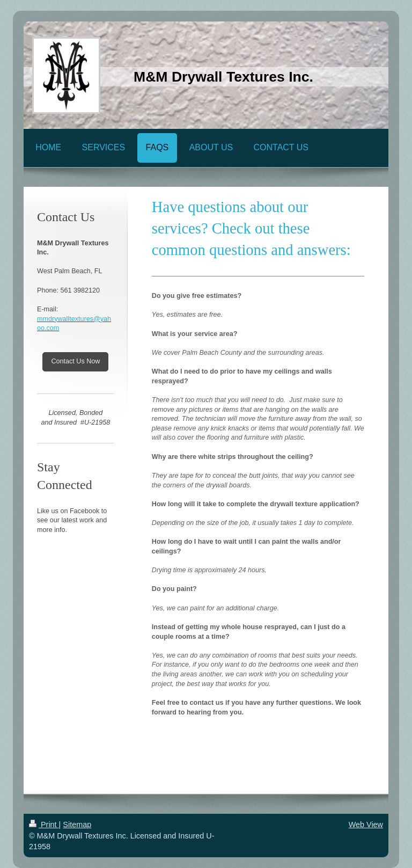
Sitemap (77, 825)
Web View (366, 825)
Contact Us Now (75, 361)
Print (44, 825)
